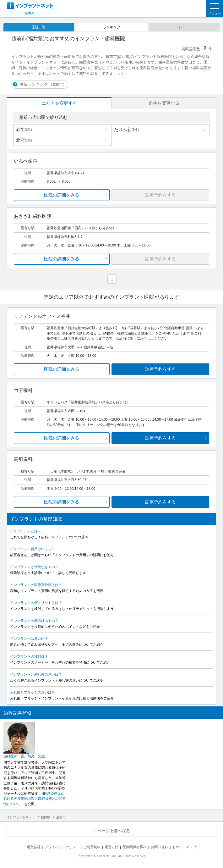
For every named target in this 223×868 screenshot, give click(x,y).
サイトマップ (186, 847)
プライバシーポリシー (62, 847)
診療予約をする (160, 369)
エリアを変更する (59, 103)
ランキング (112, 27)
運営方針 (112, 847)
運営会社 (34, 847)
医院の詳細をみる (62, 195)
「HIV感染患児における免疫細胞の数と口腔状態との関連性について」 (35, 799)
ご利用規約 (92, 847)
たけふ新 (126, 130)
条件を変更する (164, 103)
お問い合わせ (161, 847)
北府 (24, 140)
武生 (24, 130)
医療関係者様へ (135, 847)
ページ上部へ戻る (114, 831)
